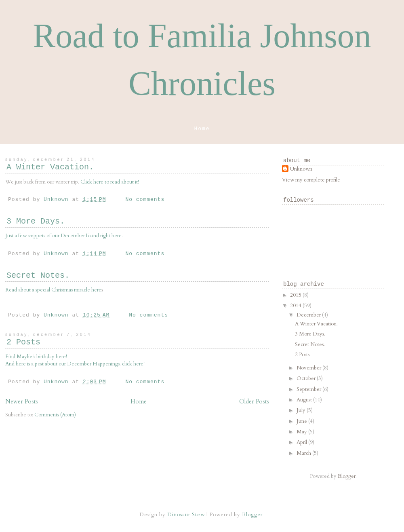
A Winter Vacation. (50, 167)
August (305, 400)
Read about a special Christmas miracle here (53, 290)
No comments (145, 199)
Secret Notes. (38, 275)
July (302, 410)
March (304, 453)
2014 (296, 306)
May (302, 432)
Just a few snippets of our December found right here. (64, 236)
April (302, 442)
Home (202, 129)
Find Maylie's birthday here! (36, 357)
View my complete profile (311, 180)
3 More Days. (36, 221)
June (302, 421)
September (309, 389)
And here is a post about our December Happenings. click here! (75, 364)
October (307, 378)
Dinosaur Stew (186, 515)
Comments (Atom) (55, 415)
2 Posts (23, 342)
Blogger (347, 476)
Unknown (301, 169)
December (309, 315)
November (309, 368)
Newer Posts (22, 402)
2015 (296, 295)
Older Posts (254, 402)
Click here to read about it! (110, 182)
